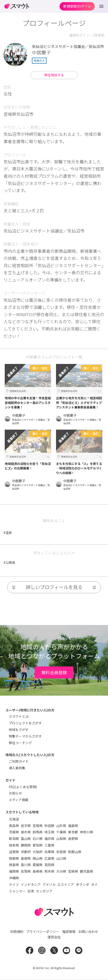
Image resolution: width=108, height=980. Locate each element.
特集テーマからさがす (25, 736)
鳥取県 (14, 858)
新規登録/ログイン (77, 6)
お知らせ (15, 793)
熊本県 (49, 871)
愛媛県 (38, 865)
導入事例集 (17, 768)
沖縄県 (14, 878)
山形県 (61, 826)
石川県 (38, 839)
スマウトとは (19, 716)
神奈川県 (86, 832)
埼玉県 (49, 832)
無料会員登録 (54, 672)
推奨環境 (69, 932)
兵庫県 (49, 852)
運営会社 (54, 937)
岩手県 (26, 826)
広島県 (49, 858)
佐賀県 (26, 871)
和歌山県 (75, 852)
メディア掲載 (19, 800)
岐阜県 (14, 845)
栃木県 (26, 832)
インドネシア (31, 884)
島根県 (26, 858)
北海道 (14, 819)
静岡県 (26, 845)
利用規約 (17, 932)
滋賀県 (14, 852)
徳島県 (14, 865)
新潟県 (14, 839)
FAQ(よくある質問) (23, 787)
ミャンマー (17, 891)
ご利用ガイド (19, 761)
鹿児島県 (86, 871)
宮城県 (38, 826)
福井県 (49, 839)
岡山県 (38, 858)
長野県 (73, 839)
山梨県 (61, 839)
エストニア (66, 884)
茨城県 (14, 832)
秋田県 (49, 826)
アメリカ (49, 884)
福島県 (73, 826)
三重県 (49, 845)
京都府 (26, 852)
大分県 (61, 871)
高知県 (49, 865)
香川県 (26, 865)
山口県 (61, 858)
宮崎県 (73, 871)
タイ (94, 884)
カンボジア (44, 891)
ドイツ (14, 884)
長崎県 (38, 871)
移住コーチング (20, 743)
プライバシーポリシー (43, 932)
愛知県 (38, 845)
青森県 (14, 826)
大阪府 (38, 852)
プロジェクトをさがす (25, 723)
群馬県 (38, 832)
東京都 (73, 832)
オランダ (82, 884)
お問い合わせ (88, 932)
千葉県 (61, 832)
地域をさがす (19, 730)
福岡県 (14, 871)
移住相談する (54, 75)
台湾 (31, 891)
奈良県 (61, 852)
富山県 (26, 839)
